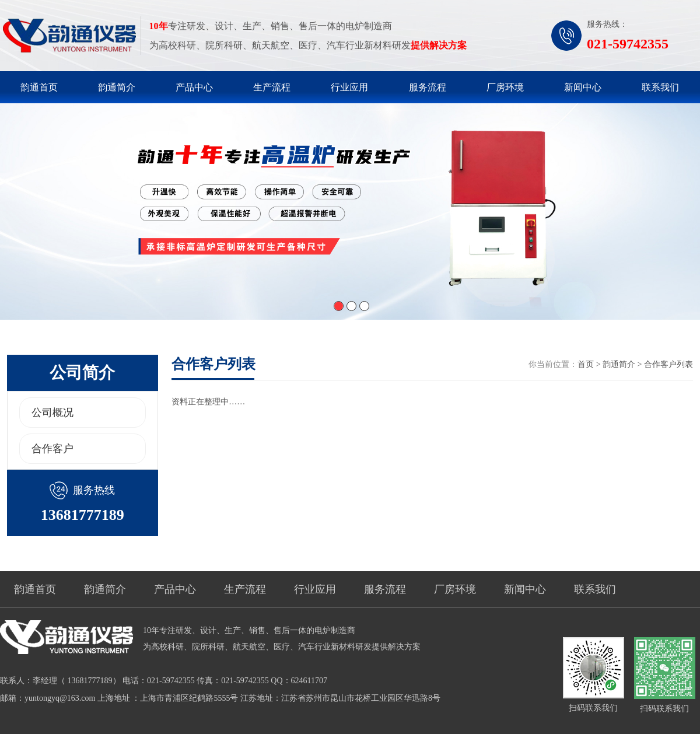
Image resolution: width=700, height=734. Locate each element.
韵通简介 (117, 87)
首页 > (590, 364)
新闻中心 (583, 87)
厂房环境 (505, 87)
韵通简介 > (623, 364)
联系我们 (660, 87)
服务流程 (428, 87)
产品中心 (194, 87)
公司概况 (52, 413)
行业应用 (349, 87)
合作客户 (52, 449)
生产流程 (272, 87)
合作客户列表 (668, 364)
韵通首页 (39, 87)
